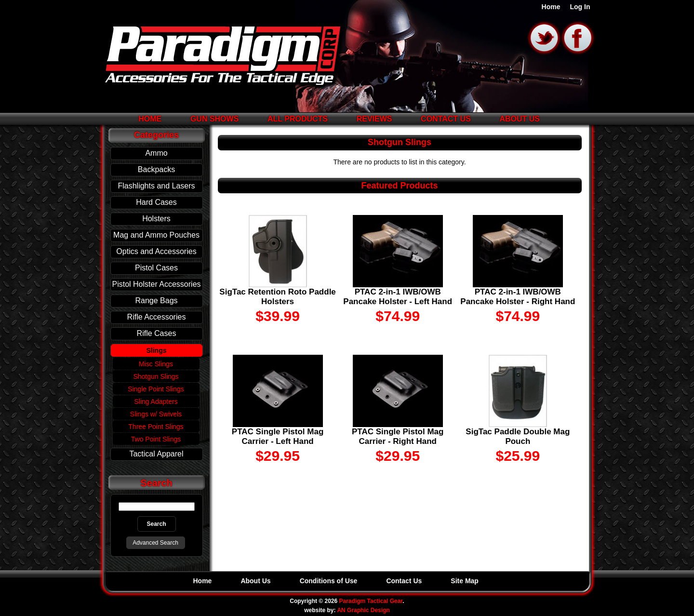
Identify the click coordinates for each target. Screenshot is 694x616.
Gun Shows (214, 119)
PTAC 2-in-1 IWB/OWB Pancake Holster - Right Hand (518, 297)
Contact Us (446, 119)
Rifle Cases (157, 333)
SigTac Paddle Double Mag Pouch (518, 436)
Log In (580, 7)
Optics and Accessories (156, 251)
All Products (298, 119)
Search (157, 483)
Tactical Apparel (156, 454)
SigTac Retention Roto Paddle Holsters (277, 297)
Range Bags (156, 301)
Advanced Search (155, 543)
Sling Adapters (156, 402)
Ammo (156, 153)
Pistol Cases (156, 268)
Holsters (156, 219)
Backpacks (156, 169)
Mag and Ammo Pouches (156, 235)
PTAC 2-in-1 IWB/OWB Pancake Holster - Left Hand (398, 297)
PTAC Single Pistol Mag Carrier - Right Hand (398, 436)
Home (551, 7)
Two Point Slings (156, 439)
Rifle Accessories (157, 317)
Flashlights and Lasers (156, 186)
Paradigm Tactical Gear (371, 601)
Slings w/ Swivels (156, 414)
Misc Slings (156, 364)
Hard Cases (156, 202)
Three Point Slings (156, 427)
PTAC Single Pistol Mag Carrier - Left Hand (278, 436)
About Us (520, 119)
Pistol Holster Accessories (156, 284)
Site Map (465, 581)
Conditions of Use (329, 581)
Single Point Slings (156, 389)
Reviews (374, 119)
